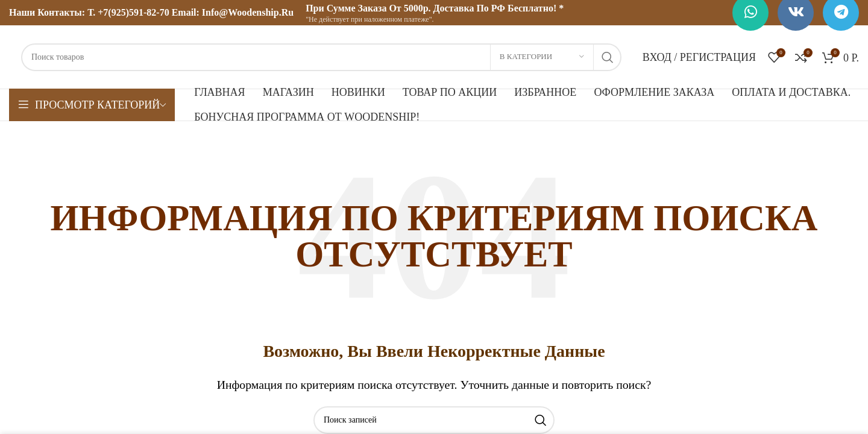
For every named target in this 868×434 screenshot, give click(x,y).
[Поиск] (321, 57)
